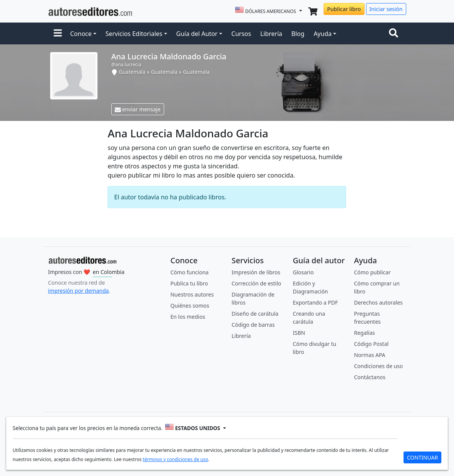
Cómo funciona (189, 272)
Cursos (241, 34)
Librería (271, 34)
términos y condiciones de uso (175, 459)
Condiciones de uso (378, 366)
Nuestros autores (192, 294)
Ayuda (323, 34)
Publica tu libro (189, 283)
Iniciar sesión (386, 9)
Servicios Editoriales (134, 34)
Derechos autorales (378, 302)
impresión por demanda (79, 291)
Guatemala (132, 72)
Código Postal (371, 344)
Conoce (81, 34)
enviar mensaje (138, 109)
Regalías (364, 333)
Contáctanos (369, 377)
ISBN (299, 333)
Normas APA (369, 355)
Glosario (303, 272)
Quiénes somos (190, 306)
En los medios (188, 317)
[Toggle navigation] (395, 34)
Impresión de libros (256, 272)
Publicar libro (344, 9)
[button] (58, 34)
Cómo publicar (372, 272)
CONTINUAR (422, 457)
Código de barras (253, 325)
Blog (298, 34)
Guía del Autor (197, 34)
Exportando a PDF (315, 302)
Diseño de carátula (255, 314)
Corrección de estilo (256, 283)
